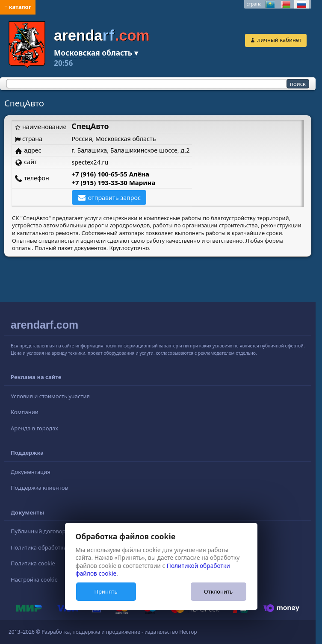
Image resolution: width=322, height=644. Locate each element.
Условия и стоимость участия (50, 396)
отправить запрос (114, 198)
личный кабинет (279, 40)
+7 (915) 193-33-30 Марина (113, 182)
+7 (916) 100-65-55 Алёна (110, 174)
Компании (25, 412)
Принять (106, 591)
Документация (31, 472)
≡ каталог (18, 7)
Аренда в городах (34, 428)
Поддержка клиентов (39, 488)
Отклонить (218, 591)
